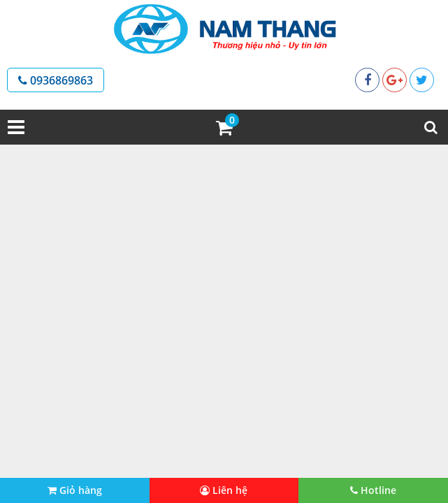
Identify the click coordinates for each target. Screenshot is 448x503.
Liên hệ (224, 490)
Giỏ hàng (75, 490)
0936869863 (56, 80)
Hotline (373, 490)
